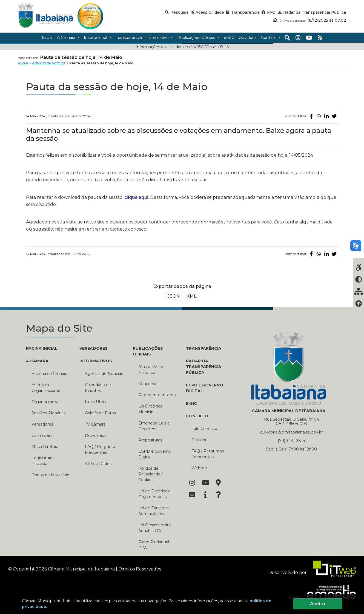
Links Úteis (95, 402)
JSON (174, 296)
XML (192, 296)
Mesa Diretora (45, 447)
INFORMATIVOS (96, 361)
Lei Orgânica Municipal (150, 409)
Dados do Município (50, 475)
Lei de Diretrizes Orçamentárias (154, 494)
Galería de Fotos (100, 413)
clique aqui (136, 197)
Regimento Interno (157, 395)
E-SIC (191, 403)
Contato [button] (269, 38)
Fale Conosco (204, 429)
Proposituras (150, 440)
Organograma (45, 402)
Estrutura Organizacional (46, 388)
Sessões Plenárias (48, 413)
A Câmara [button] (67, 38)
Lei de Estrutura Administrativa (154, 511)
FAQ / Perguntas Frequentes (101, 450)
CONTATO (197, 416)
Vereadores (42, 424)
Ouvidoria (200, 440)
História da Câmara (49, 374)
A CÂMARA (37, 361)
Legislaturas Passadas (43, 461)
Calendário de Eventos (98, 388)
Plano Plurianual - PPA (155, 545)
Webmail (200, 468)
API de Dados (98, 464)
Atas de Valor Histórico (151, 370)
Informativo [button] (158, 38)
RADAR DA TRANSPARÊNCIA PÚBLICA (204, 367)
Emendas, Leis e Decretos (154, 426)
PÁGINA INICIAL (42, 348)
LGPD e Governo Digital (155, 454)
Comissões (42, 435)
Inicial (23, 63)
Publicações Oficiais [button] (197, 38)
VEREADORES (94, 348)
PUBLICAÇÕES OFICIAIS (148, 351)
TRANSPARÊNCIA (204, 348)
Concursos (148, 384)
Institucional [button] (96, 38)
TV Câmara (95, 424)
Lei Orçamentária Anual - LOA (155, 528)
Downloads (96, 435)
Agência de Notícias (49, 63)
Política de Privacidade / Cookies (151, 474)
